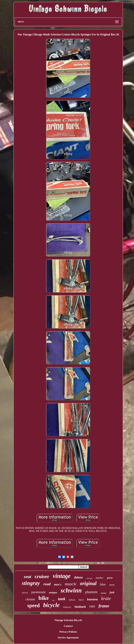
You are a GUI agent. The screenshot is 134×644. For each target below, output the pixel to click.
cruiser (42, 576)
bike (44, 598)
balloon (72, 600)
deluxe (78, 577)
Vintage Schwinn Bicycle (68, 620)
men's (58, 584)
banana (92, 600)
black (81, 600)
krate (106, 598)
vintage (62, 576)
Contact (68, 626)
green (110, 578)
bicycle (51, 605)
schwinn (71, 590)
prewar (25, 593)
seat (28, 577)
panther (100, 578)
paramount (38, 592)
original (88, 583)
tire (53, 600)
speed (33, 605)
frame (104, 606)
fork (112, 592)
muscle (71, 584)
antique (53, 592)
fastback (80, 607)
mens (112, 585)
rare (92, 606)
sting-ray (67, 607)
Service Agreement (68, 638)
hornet (103, 593)
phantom (91, 592)
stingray (31, 583)
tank (62, 599)
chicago (89, 578)
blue (103, 584)
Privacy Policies (68, 632)
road (47, 584)
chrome (30, 599)
